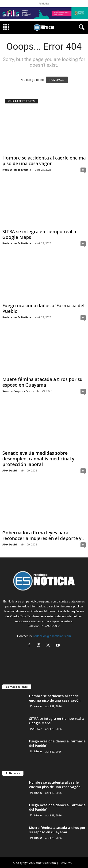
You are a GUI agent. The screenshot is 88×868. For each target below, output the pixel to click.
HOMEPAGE (57, 80)
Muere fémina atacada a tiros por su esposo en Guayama (42, 382)
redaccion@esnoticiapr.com (52, 636)
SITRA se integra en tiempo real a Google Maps (39, 234)
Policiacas (36, 706)
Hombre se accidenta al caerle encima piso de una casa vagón (44, 161)
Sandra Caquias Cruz (17, 391)
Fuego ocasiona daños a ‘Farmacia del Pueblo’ (43, 308)
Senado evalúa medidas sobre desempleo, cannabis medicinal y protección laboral (38, 459)
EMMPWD (67, 863)
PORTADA (36, 729)
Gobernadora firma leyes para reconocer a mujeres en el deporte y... (43, 536)
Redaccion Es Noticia (17, 170)
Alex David (10, 470)
